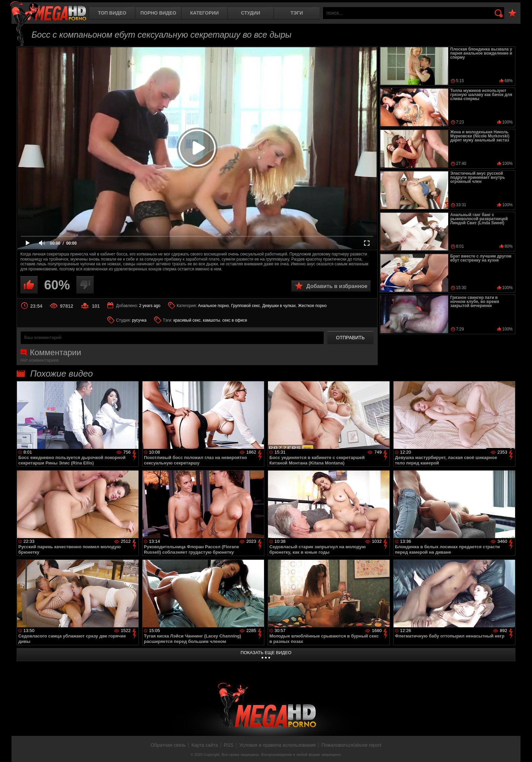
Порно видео (158, 13)
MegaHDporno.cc (48, 12)
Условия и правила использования (277, 745)
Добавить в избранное (337, 286)
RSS (229, 745)
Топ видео (112, 13)
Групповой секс (245, 306)
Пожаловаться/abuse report (351, 745)
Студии (250, 13)
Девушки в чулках (279, 306)
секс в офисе (235, 320)
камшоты (212, 320)
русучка (139, 320)
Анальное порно (214, 306)
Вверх (522, 749)
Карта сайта (205, 745)
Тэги (297, 13)
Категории (205, 13)
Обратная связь (168, 745)
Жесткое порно (312, 306)
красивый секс (187, 320)
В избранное (512, 13)
